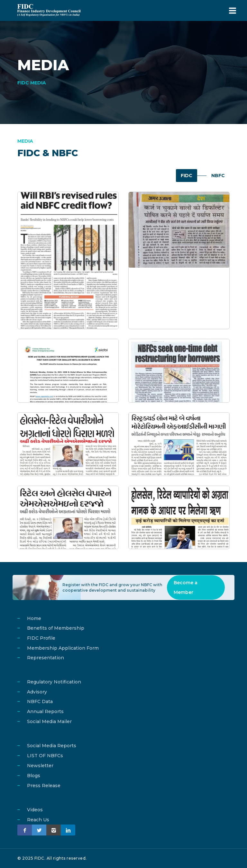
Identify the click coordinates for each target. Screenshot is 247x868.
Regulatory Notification (54, 682)
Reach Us (38, 820)
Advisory (37, 692)
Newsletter (40, 766)
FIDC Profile (41, 638)
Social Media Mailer (49, 721)
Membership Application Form (63, 648)
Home (34, 618)
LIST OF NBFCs (45, 756)
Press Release (44, 786)
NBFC (218, 176)
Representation (46, 658)
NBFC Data (40, 701)
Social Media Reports (52, 746)
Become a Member (186, 587)
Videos (35, 810)
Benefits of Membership (56, 628)
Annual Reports (45, 711)
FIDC (186, 176)
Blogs (34, 776)
